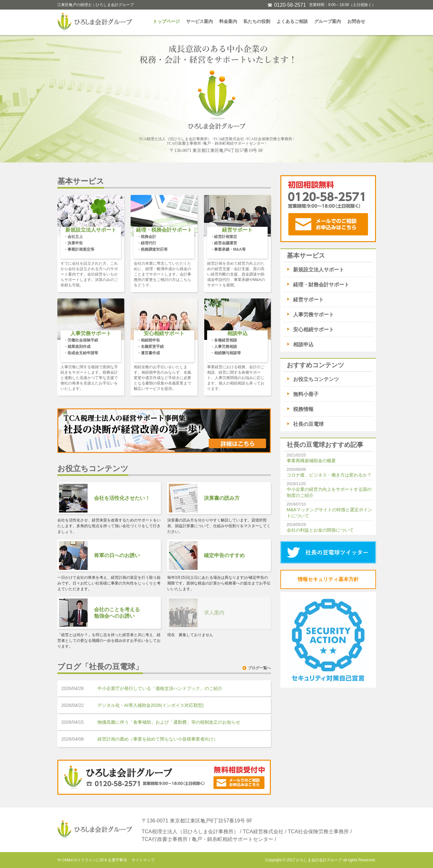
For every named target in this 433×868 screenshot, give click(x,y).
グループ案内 (328, 21)
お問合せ (356, 21)
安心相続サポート (314, 330)
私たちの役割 (257, 21)
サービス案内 (199, 21)
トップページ (166, 21)
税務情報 (303, 409)
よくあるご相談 (292, 21)
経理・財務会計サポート (321, 285)
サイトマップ (143, 860)
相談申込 (303, 344)
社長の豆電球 (308, 424)
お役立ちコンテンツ (316, 379)
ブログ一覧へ (259, 668)
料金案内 (228, 21)
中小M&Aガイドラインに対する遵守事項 (92, 860)
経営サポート (308, 300)
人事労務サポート (314, 315)
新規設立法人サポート (319, 270)
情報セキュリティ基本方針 (328, 579)
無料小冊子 (306, 394)
